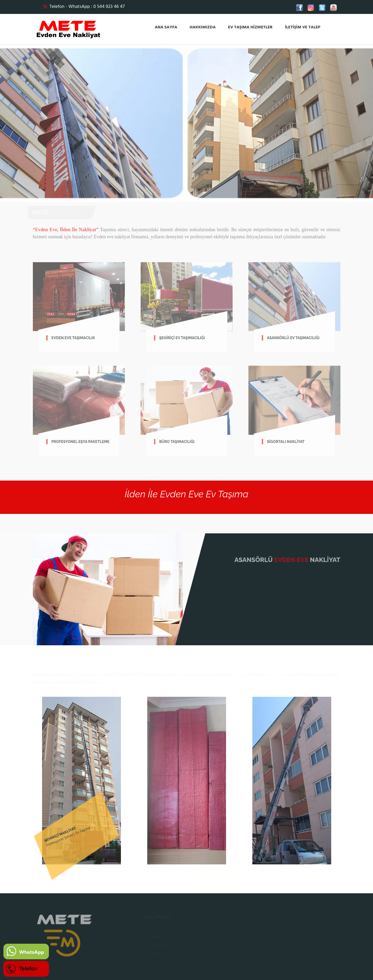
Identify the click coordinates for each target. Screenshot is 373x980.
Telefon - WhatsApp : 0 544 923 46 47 (84, 7)
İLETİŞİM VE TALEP (303, 27)
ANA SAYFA (166, 27)
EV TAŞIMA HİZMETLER (250, 27)
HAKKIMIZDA (203, 27)
